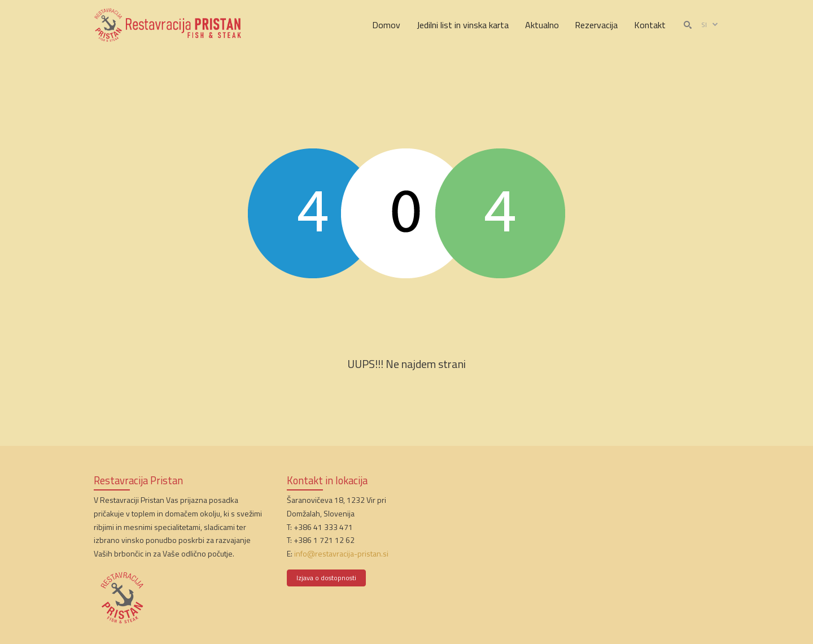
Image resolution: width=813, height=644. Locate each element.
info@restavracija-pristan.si (341, 553)
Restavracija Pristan (138, 480)
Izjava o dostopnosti (326, 578)
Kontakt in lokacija (327, 480)
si (711, 25)
